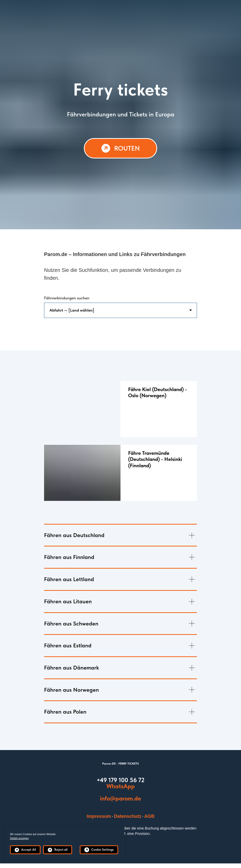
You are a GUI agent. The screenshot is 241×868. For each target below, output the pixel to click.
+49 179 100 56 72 (120, 780)
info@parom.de (120, 798)
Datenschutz (128, 816)
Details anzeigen (19, 838)
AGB (149, 816)
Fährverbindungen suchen (67, 298)
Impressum (99, 816)
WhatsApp (121, 786)
